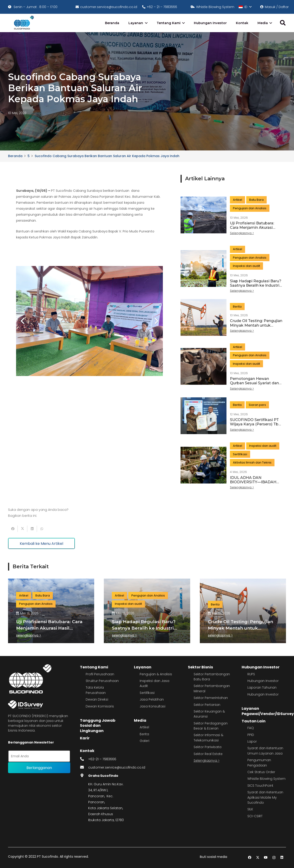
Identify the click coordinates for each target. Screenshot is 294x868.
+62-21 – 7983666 (102, 759)
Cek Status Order (261, 772)
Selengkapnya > (207, 761)
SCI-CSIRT (255, 816)
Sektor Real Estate (208, 754)
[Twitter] (258, 858)
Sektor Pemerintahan (211, 698)
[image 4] (23, 23)
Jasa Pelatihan (152, 699)
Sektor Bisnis (200, 667)
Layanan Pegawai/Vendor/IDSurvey (268, 711)
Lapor (252, 741)
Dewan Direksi (97, 699)
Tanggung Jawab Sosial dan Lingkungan (98, 726)
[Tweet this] (23, 529)
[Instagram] (274, 858)
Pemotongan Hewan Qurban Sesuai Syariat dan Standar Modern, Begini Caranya (254, 385)
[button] (245, 7)
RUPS (251, 674)
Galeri (144, 741)
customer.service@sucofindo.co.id (117, 767)
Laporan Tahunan (262, 687)
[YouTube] (266, 858)
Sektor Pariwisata (208, 747)
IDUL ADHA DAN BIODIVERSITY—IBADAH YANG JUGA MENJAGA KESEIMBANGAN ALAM (253, 484)
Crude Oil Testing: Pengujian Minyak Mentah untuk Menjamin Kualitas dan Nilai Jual (256, 327)
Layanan (143, 667)
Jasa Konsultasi (153, 706)
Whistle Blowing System (266, 779)
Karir (85, 738)
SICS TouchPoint (260, 786)
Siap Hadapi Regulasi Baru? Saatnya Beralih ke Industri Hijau (256, 285)
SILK (250, 809)
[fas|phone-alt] (84, 759)
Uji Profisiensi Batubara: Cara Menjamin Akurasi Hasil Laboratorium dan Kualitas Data (252, 230)
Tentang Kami (94, 667)
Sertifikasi (147, 693)
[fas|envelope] (84, 767)
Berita (144, 734)
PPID (251, 735)
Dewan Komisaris (100, 706)
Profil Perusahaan (100, 674)
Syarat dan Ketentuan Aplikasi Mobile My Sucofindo (265, 797)
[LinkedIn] (282, 858)
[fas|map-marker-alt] (84, 776)
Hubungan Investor (261, 667)
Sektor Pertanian (207, 705)
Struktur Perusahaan (102, 681)
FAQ (251, 728)
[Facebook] (250, 858)
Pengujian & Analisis (156, 674)
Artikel (144, 727)
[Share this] (13, 529)
